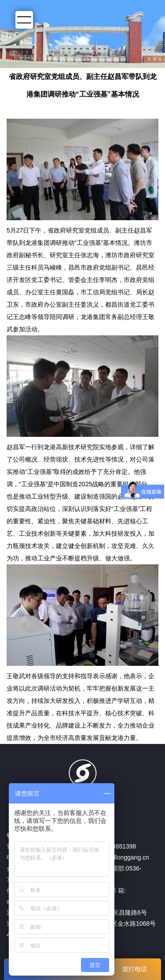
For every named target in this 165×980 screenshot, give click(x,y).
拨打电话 (135, 969)
